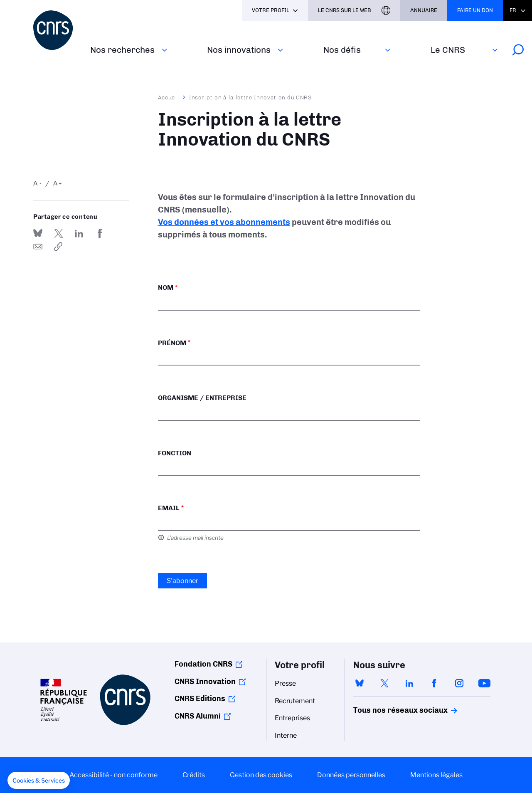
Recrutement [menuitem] (295, 701)
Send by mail (38, 247)
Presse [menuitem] (285, 683)
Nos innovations (239, 50)
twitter (384, 683)
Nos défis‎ (342, 50)
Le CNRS (448, 50)
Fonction (175, 453)
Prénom (172, 343)
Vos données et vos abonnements (224, 222)
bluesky (360, 683)
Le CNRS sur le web (345, 10)
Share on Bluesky (38, 233)
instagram (459, 683)
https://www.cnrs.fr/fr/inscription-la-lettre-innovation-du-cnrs (59, 247)
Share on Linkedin (79, 233)
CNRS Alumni (198, 716)
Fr (513, 10)
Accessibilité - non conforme (113, 775)
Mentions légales (436, 775)
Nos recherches (122, 50)
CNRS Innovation (205, 682)
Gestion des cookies (261, 775)
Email (169, 508)
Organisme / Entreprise (202, 398)
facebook (434, 683)
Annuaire (424, 10)
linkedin (409, 683)
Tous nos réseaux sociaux (386, 710)
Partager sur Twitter (59, 233)
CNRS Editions (200, 699)
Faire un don (475, 10)
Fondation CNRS (203, 664)
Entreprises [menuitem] (292, 718)
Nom (166, 288)
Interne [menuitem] (286, 735)
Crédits (194, 775)
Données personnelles (351, 775)
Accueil (169, 97)
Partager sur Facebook (100, 233)
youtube (484, 683)
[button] (39, 781)
